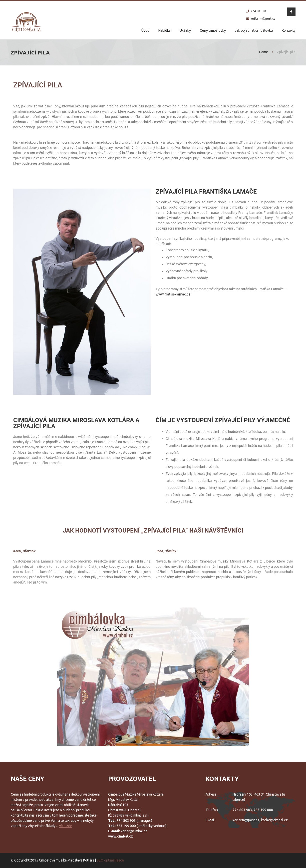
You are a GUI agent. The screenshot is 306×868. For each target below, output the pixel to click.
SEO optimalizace (110, 860)
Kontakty (289, 30)
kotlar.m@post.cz (263, 19)
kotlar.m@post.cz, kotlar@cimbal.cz (260, 820)
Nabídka (164, 30)
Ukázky (185, 30)
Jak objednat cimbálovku (254, 30)
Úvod (145, 30)
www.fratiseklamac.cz (173, 294)
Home (264, 52)
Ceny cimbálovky (213, 30)
